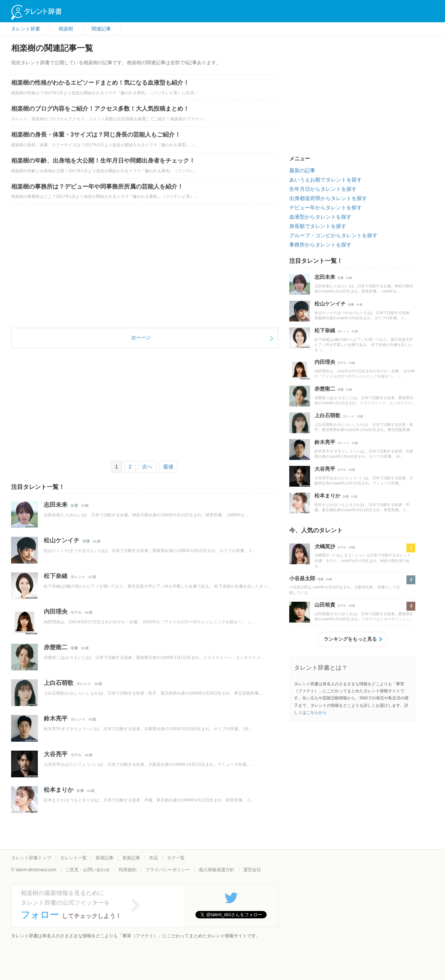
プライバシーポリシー (168, 870)
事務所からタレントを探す (320, 245)
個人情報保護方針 (217, 870)
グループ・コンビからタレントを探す (333, 235)
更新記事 (131, 858)
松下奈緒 (56, 576)
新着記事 (105, 858)
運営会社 (252, 870)
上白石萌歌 (59, 683)
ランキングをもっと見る (350, 639)
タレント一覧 (73, 858)
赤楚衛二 (56, 647)
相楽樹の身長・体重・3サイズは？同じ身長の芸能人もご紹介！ (96, 135)
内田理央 (56, 612)
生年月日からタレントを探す (323, 189)
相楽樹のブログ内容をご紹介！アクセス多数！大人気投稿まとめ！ (100, 109)
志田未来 (56, 505)
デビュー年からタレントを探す (326, 208)
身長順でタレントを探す (318, 226)
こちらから (317, 712)
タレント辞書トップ (31, 858)
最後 (168, 467)
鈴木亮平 (56, 718)
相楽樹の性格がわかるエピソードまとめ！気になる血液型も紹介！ (100, 83)
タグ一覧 (176, 858)
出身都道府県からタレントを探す (328, 198)
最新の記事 (302, 170)
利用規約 (128, 870)
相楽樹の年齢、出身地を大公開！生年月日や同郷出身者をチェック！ (103, 161)
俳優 (86, 541)
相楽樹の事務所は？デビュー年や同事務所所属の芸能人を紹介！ (97, 187)
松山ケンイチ (62, 540)
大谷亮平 (56, 754)
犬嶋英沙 (325, 546)
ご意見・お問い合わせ (88, 870)
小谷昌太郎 (302, 578)
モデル (76, 612)
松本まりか (59, 790)
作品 (154, 858)
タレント (78, 577)
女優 (74, 505)
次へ (147, 467)
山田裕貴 (325, 605)
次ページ (141, 338)
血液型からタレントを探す (320, 217)
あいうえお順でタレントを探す (326, 180)
